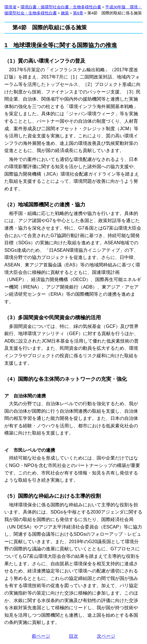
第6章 (78, 13)
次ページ (106, 636)
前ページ (41, 636)
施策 (65, 13)
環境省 (10, 7)
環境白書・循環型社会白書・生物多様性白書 (61, 7)
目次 (73, 636)
